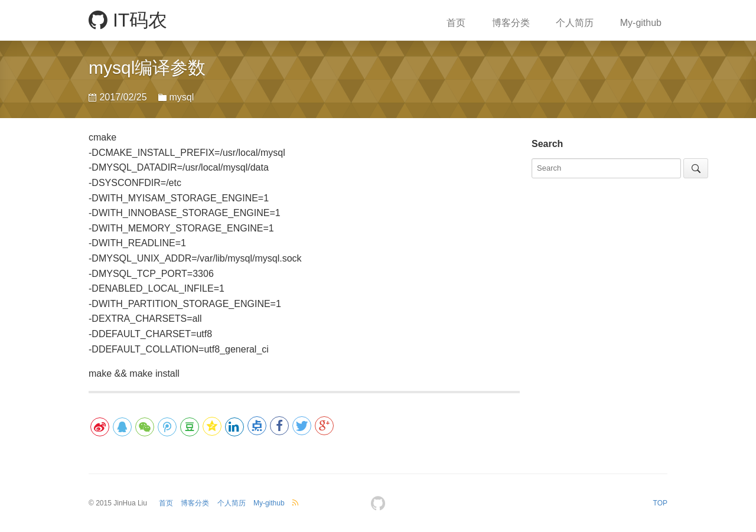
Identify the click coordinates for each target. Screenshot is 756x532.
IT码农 (128, 20)
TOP (660, 503)
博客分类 (511, 23)
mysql (181, 97)
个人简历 (575, 23)
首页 (456, 23)
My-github (641, 23)
